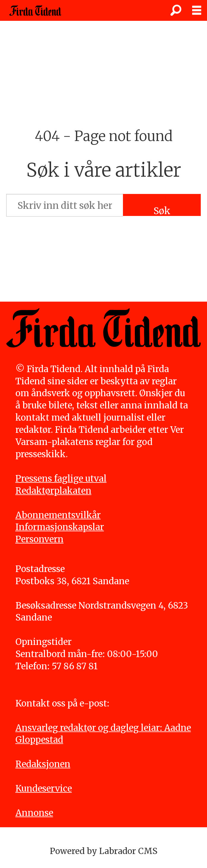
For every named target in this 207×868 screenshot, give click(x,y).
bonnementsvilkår (61, 515)
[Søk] (176, 10)
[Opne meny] (197, 11)
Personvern (39, 539)
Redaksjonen (43, 764)
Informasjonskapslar (60, 527)
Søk (162, 210)
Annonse (34, 813)
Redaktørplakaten (53, 491)
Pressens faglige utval (61, 478)
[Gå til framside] (35, 11)
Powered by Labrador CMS (104, 851)
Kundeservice (44, 788)
